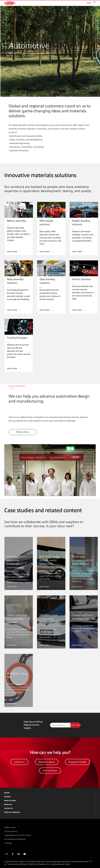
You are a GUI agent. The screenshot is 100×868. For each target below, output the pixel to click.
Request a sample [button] (77, 762)
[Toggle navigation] (97, 2)
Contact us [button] (19, 762)
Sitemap (8, 843)
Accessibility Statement (15, 839)
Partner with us (23, 432)
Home (89, 3)
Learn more (12, 251)
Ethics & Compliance (12, 812)
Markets (7, 797)
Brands (7, 793)
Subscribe (75, 725)
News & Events (10, 801)
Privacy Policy (11, 831)
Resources (8, 805)
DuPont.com (10, 828)
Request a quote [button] (47, 762)
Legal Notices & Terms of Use (18, 835)
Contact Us (8, 808)
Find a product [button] (50, 770)
